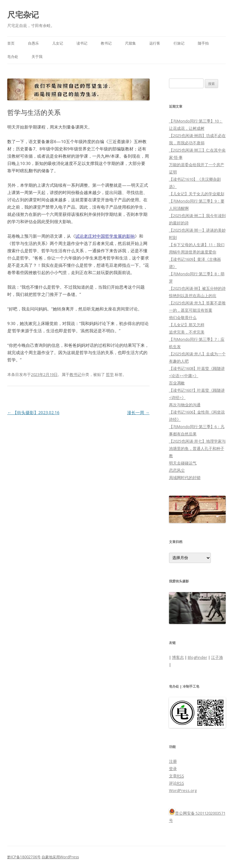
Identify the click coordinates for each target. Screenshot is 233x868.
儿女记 (58, 43)
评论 (177, 783)
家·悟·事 (176, 157)
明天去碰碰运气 (183, 463)
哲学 (110, 374)
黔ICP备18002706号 (24, 857)
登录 (173, 769)
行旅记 (179, 43)
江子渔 (217, 657)
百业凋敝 (177, 383)
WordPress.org (183, 790)
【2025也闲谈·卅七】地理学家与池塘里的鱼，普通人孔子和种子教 (197, 448)
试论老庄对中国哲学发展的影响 (105, 236)
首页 (11, 43)
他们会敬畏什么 (183, 317)
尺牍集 (130, 43)
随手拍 (203, 43)
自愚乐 (33, 43)
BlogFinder (198, 657)
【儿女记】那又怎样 (187, 325)
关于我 (37, 57)
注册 (173, 761)
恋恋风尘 (177, 470)
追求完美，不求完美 (187, 332)
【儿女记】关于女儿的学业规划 (197, 194)
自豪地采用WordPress (60, 857)
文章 (177, 776)
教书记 (106, 43)
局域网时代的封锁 (185, 478)
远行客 (155, 43)
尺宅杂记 (23, 15)
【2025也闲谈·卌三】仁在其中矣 (197, 150)
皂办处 (13, 57)
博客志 (178, 657)
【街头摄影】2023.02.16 (33, 412)
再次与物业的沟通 (185, 405)
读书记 (82, 43)
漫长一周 (138, 412)
